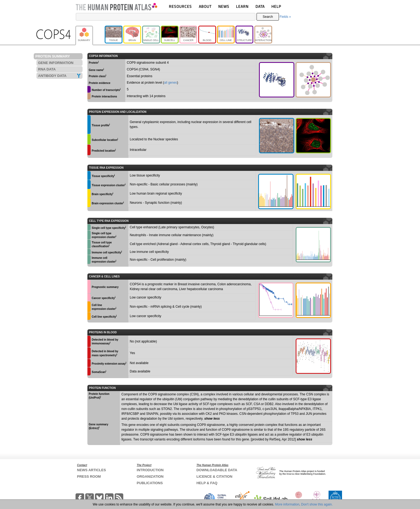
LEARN (242, 6)
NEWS (224, 6)
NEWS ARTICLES (92, 470)
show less (212, 419)
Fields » (285, 17)
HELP (276, 6)
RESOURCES (180, 6)
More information (287, 504)
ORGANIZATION (150, 476)
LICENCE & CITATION (214, 476)
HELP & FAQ (207, 483)
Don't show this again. (317, 504)
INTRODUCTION (150, 470)
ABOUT (205, 6)
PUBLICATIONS (150, 483)
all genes (170, 83)
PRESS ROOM (89, 476)
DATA (260, 6)
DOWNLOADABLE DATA (217, 470)
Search (268, 17)
